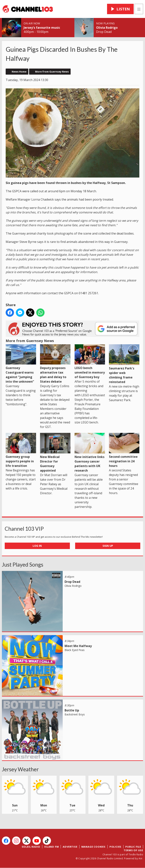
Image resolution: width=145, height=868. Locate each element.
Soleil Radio (31, 847)
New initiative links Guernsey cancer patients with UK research (90, 453)
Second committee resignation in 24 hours (124, 450)
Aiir (141, 858)
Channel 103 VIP (24, 529)
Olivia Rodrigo (107, 28)
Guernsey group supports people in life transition (21, 450)
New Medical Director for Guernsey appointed (55, 453)
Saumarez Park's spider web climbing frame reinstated (124, 364)
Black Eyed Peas (75, 650)
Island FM (51, 847)
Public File (133, 847)
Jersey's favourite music (42, 28)
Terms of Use (133, 850)
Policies (115, 847)
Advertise (70, 847)
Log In (37, 546)
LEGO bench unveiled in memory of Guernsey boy (90, 362)
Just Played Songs (23, 565)
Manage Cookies (93, 847)
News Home (19, 72)
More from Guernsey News (52, 72)
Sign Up (108, 546)
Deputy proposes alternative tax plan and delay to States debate (55, 364)
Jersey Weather (20, 769)
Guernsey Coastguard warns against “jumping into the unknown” (21, 364)
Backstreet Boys (75, 714)
